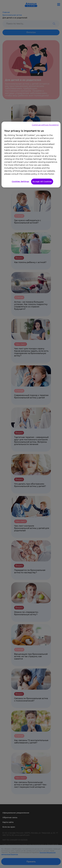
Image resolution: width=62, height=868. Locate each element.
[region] (31, 155)
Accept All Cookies (42, 182)
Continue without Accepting (45, 125)
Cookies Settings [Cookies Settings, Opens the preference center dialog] (21, 181)
